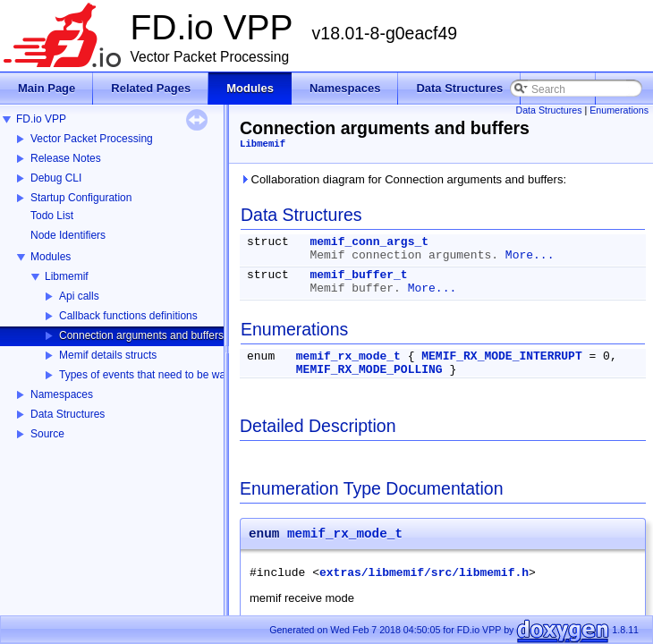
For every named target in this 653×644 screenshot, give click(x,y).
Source (47, 434)
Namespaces (62, 394)
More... (530, 255)
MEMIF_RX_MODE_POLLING (369, 370)
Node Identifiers (68, 235)
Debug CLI (56, 178)
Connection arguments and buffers (141, 335)
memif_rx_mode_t (348, 356)
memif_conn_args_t (369, 242)
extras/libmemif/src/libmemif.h (424, 573)
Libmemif (67, 276)
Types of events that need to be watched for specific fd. (190, 375)
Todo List (52, 216)
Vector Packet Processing (92, 139)
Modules (51, 257)
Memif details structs (108, 355)
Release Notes (66, 158)
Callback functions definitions (128, 316)
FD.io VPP (41, 119)
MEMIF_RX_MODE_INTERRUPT (501, 356)
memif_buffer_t (358, 275)
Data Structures (68, 414)
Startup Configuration (81, 198)
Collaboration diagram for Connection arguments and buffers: (403, 179)
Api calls (79, 296)
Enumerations (619, 110)
